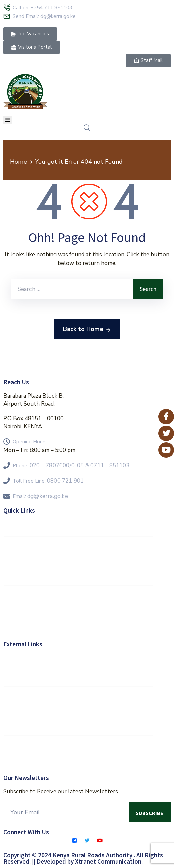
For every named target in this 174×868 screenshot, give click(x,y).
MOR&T (79, 695)
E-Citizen (79, 678)
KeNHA (79, 727)
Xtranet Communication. (109, 861)
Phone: (71, 466)
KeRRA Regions (79, 561)
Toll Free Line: (48, 481)
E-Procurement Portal (79, 626)
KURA (79, 744)
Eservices (79, 760)
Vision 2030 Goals (79, 545)
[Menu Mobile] (8, 120)
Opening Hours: (30, 442)
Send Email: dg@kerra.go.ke (44, 16)
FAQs (79, 577)
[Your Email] (66, 812)
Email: (40, 496)
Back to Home (87, 329)
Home (18, 162)
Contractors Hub (79, 610)
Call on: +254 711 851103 (42, 8)
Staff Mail (79, 528)
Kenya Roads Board (79, 711)
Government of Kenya (79, 662)
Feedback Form (79, 594)
